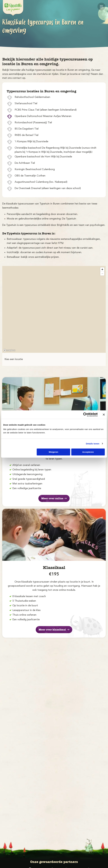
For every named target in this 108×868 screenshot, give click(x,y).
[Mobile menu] (101, 7)
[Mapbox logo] (9, 350)
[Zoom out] (102, 274)
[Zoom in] (102, 269)
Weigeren (54, 452)
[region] (54, 309)
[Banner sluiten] (104, 415)
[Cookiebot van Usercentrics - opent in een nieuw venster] (85, 415)
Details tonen (93, 444)
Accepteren (88, 452)
